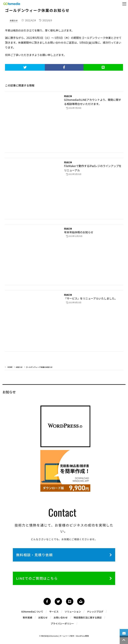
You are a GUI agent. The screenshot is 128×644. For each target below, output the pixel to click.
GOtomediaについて (32, 611)
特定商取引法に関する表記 (88, 617)
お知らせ (14, 20)
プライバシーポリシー (62, 623)
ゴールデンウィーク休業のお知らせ (39, 367)
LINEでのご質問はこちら (37, 578)
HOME (10, 367)
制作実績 (27, 617)
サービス (54, 611)
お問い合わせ (61, 617)
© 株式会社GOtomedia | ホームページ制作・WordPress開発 (64, 636)
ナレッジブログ (95, 611)
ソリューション (73, 611)
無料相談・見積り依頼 (34, 555)
